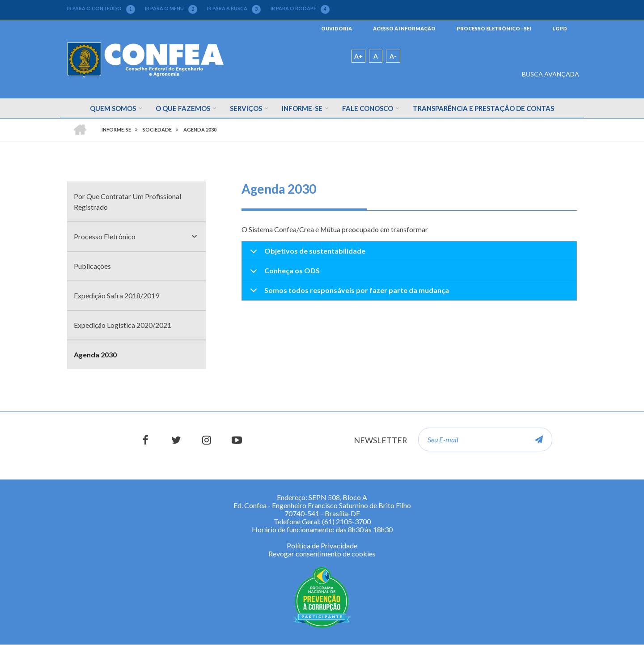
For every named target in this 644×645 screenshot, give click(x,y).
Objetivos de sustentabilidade (306, 254)
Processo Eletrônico (105, 236)
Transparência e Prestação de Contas (483, 108)
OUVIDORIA (337, 28)
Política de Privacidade (322, 545)
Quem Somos (113, 108)
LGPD (560, 28)
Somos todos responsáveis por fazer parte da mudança (348, 293)
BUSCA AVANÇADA (551, 74)
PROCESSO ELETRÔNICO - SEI (494, 28)
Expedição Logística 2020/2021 (123, 325)
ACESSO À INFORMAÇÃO (404, 28)
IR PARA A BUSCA (234, 8)
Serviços (246, 108)
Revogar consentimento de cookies (322, 554)
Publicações (92, 266)
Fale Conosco (368, 108)
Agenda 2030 (95, 354)
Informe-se (302, 108)
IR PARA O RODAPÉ (300, 8)
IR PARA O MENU (171, 8)
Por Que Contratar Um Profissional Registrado (127, 202)
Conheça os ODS (283, 274)
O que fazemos (183, 108)
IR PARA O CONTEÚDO (101, 8)
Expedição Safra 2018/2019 (117, 295)
